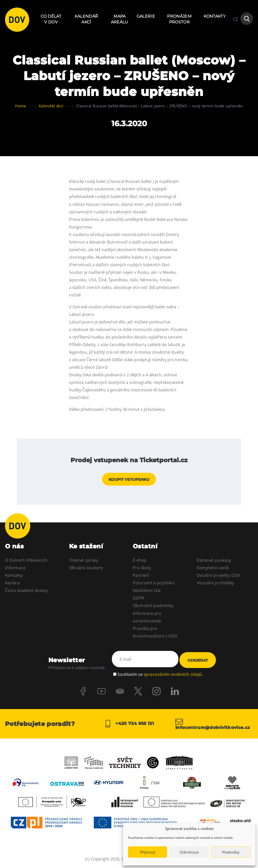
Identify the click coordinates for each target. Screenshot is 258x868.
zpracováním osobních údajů (173, 674)
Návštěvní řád (147, 592)
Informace (15, 569)
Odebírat (198, 661)
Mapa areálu (120, 19)
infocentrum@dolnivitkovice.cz (214, 725)
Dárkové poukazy (214, 562)
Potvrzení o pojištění (154, 584)
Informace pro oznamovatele (147, 618)
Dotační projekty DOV (219, 577)
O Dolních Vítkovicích (26, 562)
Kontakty (215, 16)
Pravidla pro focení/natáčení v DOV (155, 634)
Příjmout (148, 852)
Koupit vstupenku (129, 481)
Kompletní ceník (213, 569)
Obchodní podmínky (153, 607)
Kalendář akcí (86, 19)
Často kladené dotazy (27, 592)
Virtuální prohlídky (215, 584)
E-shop (140, 562)
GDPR (139, 599)
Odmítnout (189, 852)
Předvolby (231, 852)
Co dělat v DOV (51, 19)
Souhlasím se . (160, 674)
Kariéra (12, 584)
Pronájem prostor (179, 19)
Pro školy (142, 569)
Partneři (141, 577)
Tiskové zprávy (84, 562)
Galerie (146, 16)
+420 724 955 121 (129, 725)
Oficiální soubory (86, 569)
